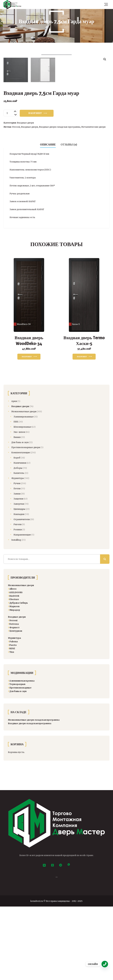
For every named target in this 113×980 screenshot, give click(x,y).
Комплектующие (21, 526)
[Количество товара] (11, 186)
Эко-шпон (19, 505)
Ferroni (16, 200)
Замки (17, 567)
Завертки (19, 577)
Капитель (19, 547)
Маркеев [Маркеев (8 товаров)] (14, 680)
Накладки (19, 588)
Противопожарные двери (26, 521)
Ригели (18, 598)
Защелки (18, 572)
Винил (17, 511)
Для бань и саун (20, 516)
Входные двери (25, 196)
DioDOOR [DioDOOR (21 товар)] (14, 669)
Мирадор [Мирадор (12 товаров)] (14, 683)
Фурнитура (18, 552)
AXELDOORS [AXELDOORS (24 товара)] (15, 666)
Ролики (18, 603)
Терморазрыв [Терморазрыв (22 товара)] (17, 758)
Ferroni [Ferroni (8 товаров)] (13, 694)
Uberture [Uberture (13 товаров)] (13, 673)
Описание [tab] (48, 218)
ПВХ (16, 495)
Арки (14, 475)
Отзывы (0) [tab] (69, 218)
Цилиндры (19, 583)
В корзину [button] (27, 430)
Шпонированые (22, 500)
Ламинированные (24, 490)
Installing (16, 613)
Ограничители (22, 593)
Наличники (20, 536)
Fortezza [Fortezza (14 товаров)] (13, 697)
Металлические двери (93, 200)
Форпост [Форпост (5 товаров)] (14, 701)
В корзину (35, 187)
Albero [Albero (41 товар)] (12, 662)
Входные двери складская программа (60, 200)
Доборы (18, 541)
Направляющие (22, 608)
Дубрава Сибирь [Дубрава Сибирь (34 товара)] (18, 676)
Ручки (17, 557)
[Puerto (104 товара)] (12, 718)
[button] (105, 59)
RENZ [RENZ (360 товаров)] (11, 722)
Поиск (105, 632)
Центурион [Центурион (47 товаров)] (15, 704)
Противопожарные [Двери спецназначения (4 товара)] (20, 761)
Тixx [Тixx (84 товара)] (11, 725)
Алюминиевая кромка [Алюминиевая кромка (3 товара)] (21, 754)
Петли (17, 562)
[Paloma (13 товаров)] (13, 715)
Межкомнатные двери (24, 485)
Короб (17, 531)
